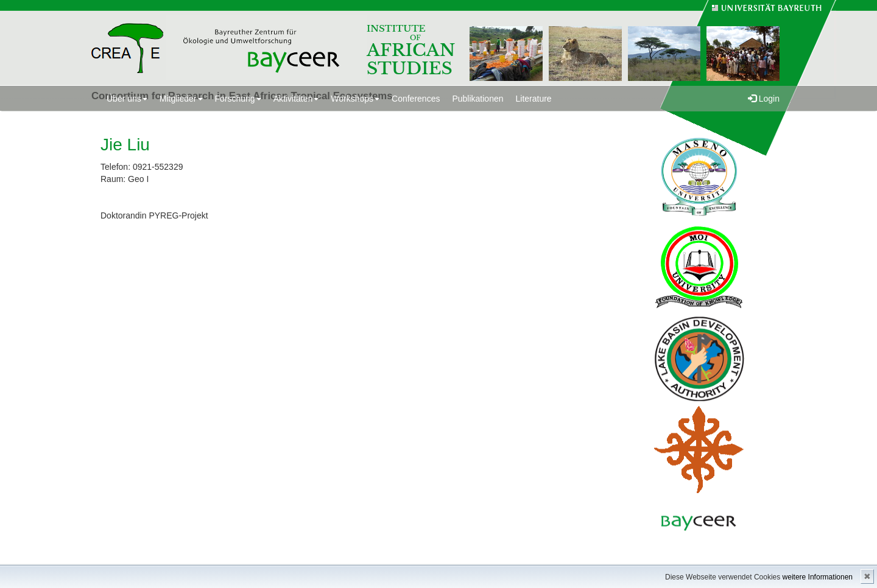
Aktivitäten (296, 99)
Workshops (355, 99)
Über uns (127, 99)
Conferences (416, 99)
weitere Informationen (818, 577)
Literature (534, 99)
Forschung (238, 99)
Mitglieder (181, 99)
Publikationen (477, 99)
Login (764, 99)
